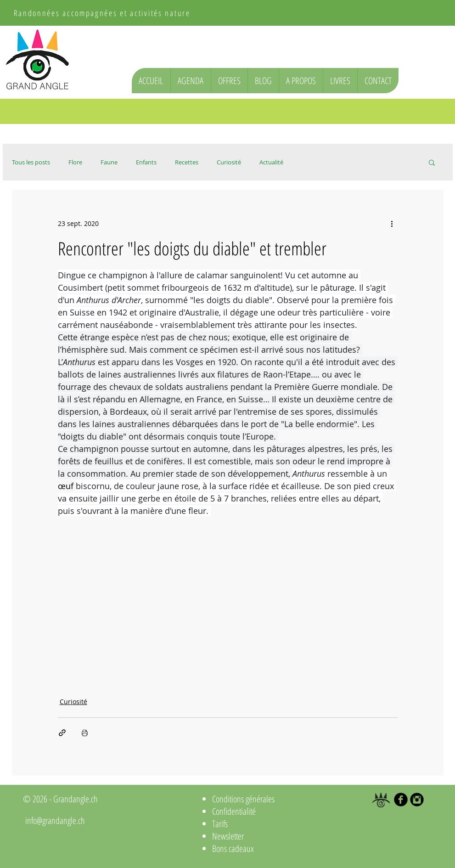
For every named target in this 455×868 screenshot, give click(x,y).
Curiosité (229, 162)
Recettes (187, 162)
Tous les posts (31, 162)
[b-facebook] (401, 800)
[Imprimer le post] (85, 733)
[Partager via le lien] (62, 733)
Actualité (271, 162)
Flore (75, 162)
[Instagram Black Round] (417, 800)
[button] (432, 162)
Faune (109, 162)
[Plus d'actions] (392, 223)
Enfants (146, 162)
